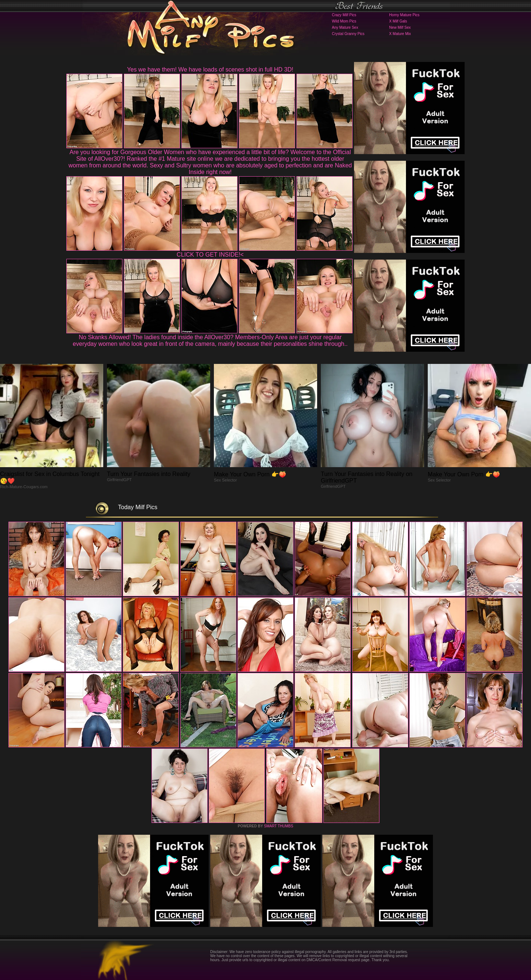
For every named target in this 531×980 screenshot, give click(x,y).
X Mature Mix (400, 34)
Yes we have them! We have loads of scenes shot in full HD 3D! (210, 69)
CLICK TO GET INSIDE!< (210, 255)
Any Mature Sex (345, 27)
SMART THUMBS (279, 826)
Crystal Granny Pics (348, 34)
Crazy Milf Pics (344, 15)
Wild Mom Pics (344, 21)
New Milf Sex (400, 27)
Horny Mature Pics (404, 15)
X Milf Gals (398, 21)
